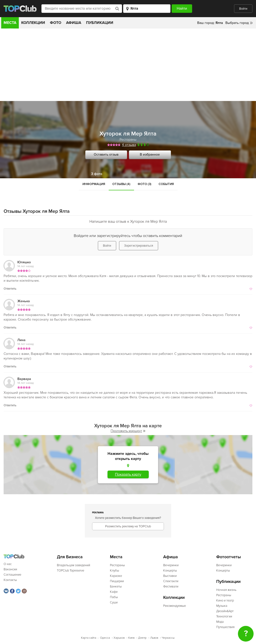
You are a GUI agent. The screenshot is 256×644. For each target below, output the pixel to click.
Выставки (170, 576)
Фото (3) (145, 184)
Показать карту (128, 474)
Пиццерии (117, 581)
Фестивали (171, 587)
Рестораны (128, 140)
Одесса (105, 638)
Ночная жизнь (226, 590)
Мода (220, 622)
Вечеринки (171, 565)
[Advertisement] (128, 65)
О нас (8, 564)
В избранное (150, 154)
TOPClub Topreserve (71, 571)
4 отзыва (129, 145)
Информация (94, 184)
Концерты (170, 571)
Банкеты (116, 587)
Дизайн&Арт (225, 611)
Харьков (119, 638)
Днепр (142, 638)
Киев (131, 638)
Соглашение (12, 575)
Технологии (224, 616)
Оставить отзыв (106, 154)
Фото (56, 23)
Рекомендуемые (175, 606)
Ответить (10, 289)
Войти (243, 9)
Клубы (115, 571)
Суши (114, 602)
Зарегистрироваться (139, 246)
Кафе (114, 592)
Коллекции (33, 23)
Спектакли (171, 581)
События (166, 184)
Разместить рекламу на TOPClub (128, 526)
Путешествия (225, 627)
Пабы (114, 597)
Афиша (74, 23)
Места (10, 23)
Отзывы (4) (121, 184)
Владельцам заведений (74, 565)
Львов (154, 638)
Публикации (100, 23)
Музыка (222, 606)
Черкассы (168, 638)
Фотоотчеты (229, 557)
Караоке (116, 576)
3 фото (97, 174)
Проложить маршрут (128, 431)
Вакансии (10, 569)
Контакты (10, 580)
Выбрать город (237, 23)
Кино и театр (225, 601)
